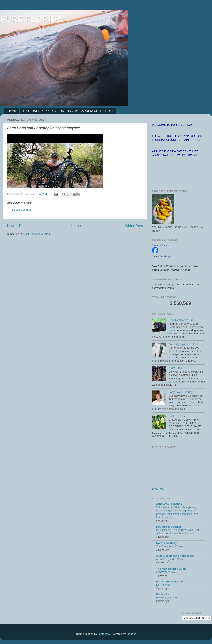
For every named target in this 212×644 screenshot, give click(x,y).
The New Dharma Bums (171, 569)
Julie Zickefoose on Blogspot (175, 556)
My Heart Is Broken (167, 598)
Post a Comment (22, 210)
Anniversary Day (166, 572)
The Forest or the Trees (170, 546)
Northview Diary (166, 543)
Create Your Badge (161, 256)
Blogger (131, 634)
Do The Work (164, 585)
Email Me (158, 489)
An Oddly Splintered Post (183, 344)
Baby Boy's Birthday (180, 392)
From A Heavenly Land (171, 582)
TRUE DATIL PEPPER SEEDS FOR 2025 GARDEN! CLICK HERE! (68, 111)
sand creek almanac (169, 504)
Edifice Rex (163, 594)
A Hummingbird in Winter (170, 559)
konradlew (104, 634)
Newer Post (17, 226)
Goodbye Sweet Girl (180, 320)
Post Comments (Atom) (38, 234)
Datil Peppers (176, 416)
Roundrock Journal (169, 527)
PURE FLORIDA (31, 19)
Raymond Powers (161, 245)
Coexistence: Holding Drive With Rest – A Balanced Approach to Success (179, 532)
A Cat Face (175, 368)
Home (12, 111)
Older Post (134, 226)
